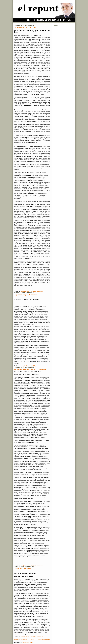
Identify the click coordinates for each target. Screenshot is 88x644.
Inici (33, 639)
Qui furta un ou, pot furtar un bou (25, 27)
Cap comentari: (39, 291)
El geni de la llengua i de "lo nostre (26, 295)
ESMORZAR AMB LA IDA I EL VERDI (26, 569)
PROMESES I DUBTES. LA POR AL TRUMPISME (30, 370)
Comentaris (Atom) (28, 643)
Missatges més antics (44, 639)
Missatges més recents (21, 639)
